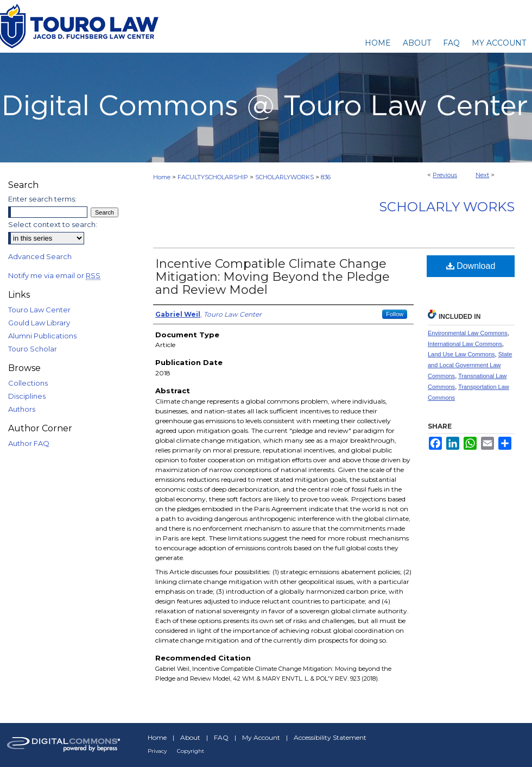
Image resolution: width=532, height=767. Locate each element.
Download (471, 266)
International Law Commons (465, 344)
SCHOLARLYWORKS (284, 177)
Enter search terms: (42, 199)
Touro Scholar (33, 349)
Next (482, 175)
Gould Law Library (39, 323)
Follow (395, 314)
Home (162, 177)
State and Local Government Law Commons (470, 365)
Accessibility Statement (330, 737)
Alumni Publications (42, 336)
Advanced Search (40, 256)
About (190, 737)
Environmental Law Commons (468, 333)
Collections (28, 383)
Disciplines (27, 396)
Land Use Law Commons (461, 354)
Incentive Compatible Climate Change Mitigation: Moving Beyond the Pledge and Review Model (273, 277)
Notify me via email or (54, 275)
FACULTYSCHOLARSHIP (213, 177)
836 (326, 177)
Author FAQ (29, 443)
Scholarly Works (447, 207)
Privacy (157, 751)
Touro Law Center (39, 310)
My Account (261, 737)
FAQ (221, 737)
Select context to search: (53, 224)
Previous (445, 175)
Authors (22, 409)
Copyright (191, 751)
